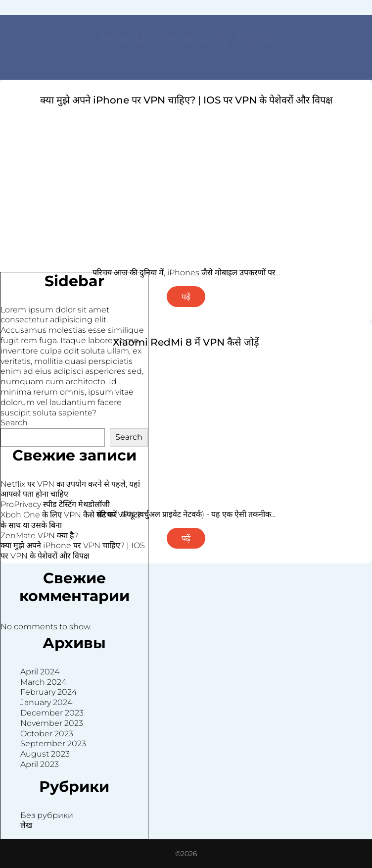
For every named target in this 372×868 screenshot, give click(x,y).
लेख (26, 825)
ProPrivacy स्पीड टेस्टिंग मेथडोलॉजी (55, 504)
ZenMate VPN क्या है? (40, 536)
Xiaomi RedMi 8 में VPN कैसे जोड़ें (186, 342)
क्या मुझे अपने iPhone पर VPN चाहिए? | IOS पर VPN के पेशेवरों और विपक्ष (186, 100)
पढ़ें (186, 297)
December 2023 (52, 713)
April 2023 (40, 764)
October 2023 (47, 734)
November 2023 (52, 723)
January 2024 (46, 702)
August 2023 (45, 754)
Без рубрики (47, 815)
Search (14, 423)
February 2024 (48, 692)
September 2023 (53, 743)
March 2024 (43, 682)
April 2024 (40, 672)
